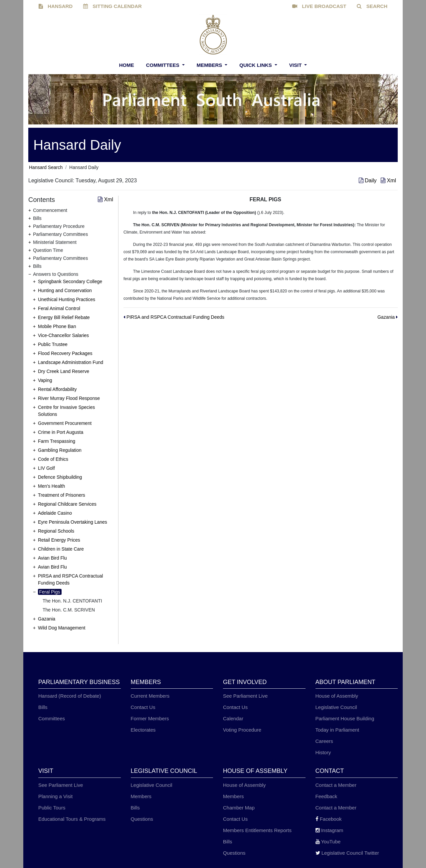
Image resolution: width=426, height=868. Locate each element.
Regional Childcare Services (67, 504)
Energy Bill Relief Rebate (64, 317)
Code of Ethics (53, 459)
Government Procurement (65, 423)
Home (127, 65)
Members (210, 65)
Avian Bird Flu (52, 558)
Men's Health (51, 486)
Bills (43, 707)
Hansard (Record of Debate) (70, 696)
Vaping (45, 380)
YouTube (328, 842)
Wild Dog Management (62, 628)
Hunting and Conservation (65, 290)
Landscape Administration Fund (71, 362)
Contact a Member (336, 785)
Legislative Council (336, 707)
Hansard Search (46, 167)
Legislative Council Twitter (347, 853)
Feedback (326, 796)
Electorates (143, 730)
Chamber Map (239, 808)
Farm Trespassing (57, 441)
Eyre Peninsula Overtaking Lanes (73, 522)
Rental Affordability (57, 389)
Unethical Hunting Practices (67, 299)
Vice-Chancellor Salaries (63, 335)
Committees (163, 65)
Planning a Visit (55, 796)
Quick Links (256, 65)
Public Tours (52, 808)
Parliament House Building (345, 718)
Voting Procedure (242, 730)
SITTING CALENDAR (112, 6)
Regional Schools (56, 531)
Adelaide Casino (55, 513)
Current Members (150, 696)
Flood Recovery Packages (65, 353)
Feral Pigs (50, 592)
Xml (388, 180)
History (323, 752)
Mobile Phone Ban (57, 326)
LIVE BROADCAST (319, 6)
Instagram (329, 830)
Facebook (329, 819)
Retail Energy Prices (59, 540)
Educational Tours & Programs (72, 819)
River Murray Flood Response (69, 398)
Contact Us (143, 707)
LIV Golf (46, 468)
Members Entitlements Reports (257, 830)
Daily (368, 180)
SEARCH (372, 6)
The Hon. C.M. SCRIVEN (69, 610)
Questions (142, 819)
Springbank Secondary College (70, 281)
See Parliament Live (245, 696)
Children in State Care (61, 549)
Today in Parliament (337, 730)
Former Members (150, 718)
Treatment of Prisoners (62, 495)
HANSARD (56, 6)
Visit (296, 65)
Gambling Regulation (60, 450)
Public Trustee (53, 344)
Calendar (233, 718)
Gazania (47, 619)
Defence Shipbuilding (60, 477)
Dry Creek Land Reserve (64, 371)
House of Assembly (337, 696)
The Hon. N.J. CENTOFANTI (72, 601)
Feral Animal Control (59, 308)
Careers (324, 741)
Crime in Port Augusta (61, 432)
